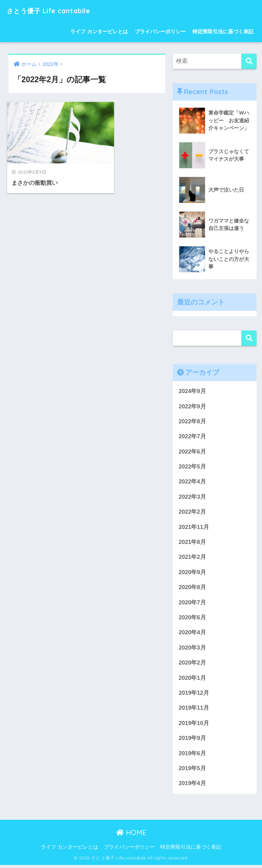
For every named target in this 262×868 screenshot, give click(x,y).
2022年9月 (192, 406)
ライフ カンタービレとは (99, 31)
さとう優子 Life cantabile (57, 10)
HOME (131, 835)
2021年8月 (192, 543)
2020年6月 (192, 619)
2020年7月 (192, 604)
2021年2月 (192, 558)
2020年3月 (192, 649)
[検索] (249, 61)
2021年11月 (194, 528)
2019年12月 (194, 695)
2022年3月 (192, 498)
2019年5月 (192, 771)
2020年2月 (192, 665)
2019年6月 (192, 756)
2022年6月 (192, 452)
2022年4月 (192, 482)
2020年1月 (192, 680)
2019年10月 (194, 725)
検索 (249, 338)
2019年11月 (194, 710)
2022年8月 (192, 422)
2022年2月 (192, 513)
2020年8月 (192, 589)
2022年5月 (192, 467)
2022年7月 (192, 437)
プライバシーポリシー (160, 31)
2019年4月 (192, 786)
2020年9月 (192, 574)
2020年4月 (192, 634)
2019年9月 (192, 740)
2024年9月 (192, 391)
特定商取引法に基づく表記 (223, 31)
